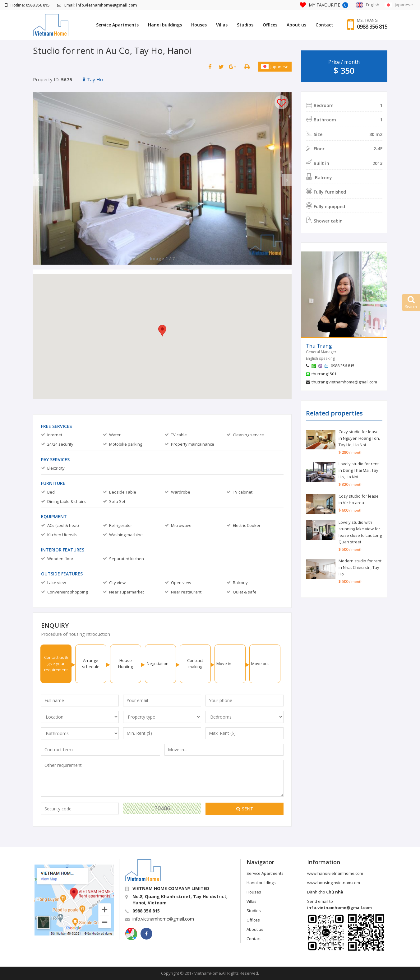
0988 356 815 (372, 26)
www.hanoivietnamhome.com (335, 873)
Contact (324, 25)
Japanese (275, 67)
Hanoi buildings (165, 25)
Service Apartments (117, 25)
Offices (270, 25)
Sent (245, 809)
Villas (222, 25)
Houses (199, 25)
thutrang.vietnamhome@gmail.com (344, 382)
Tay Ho (93, 79)
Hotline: (27, 5)
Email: (97, 5)
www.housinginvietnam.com (334, 883)
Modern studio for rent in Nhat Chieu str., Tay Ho (360, 567)
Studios (245, 25)
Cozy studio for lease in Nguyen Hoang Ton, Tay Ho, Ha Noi (359, 438)
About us (296, 25)
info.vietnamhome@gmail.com (163, 919)
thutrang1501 (324, 374)
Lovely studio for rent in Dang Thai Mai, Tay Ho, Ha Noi (359, 470)
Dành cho (325, 892)
